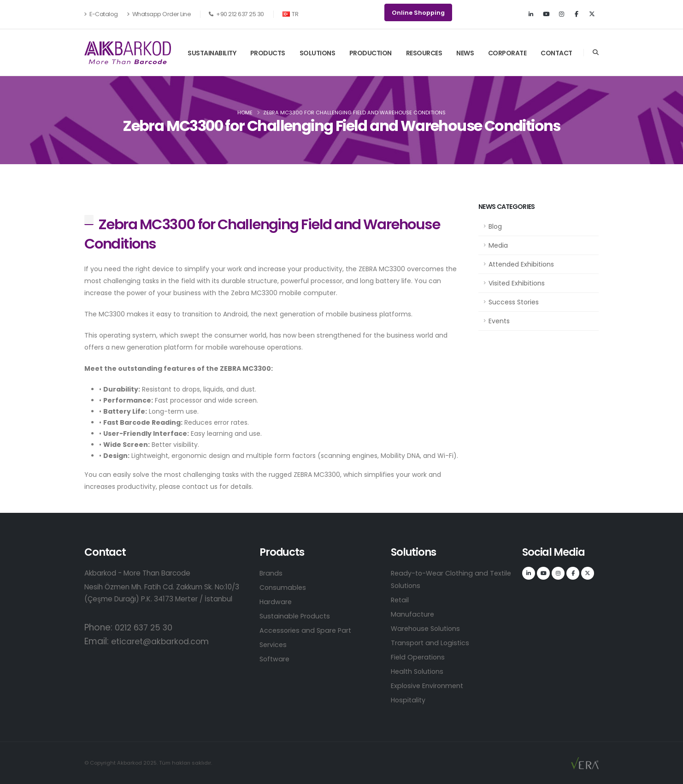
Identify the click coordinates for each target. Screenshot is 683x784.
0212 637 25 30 (146, 627)
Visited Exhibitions (517, 283)
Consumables (283, 587)
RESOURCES (424, 53)
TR (291, 14)
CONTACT (556, 53)
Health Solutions (419, 671)
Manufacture (413, 614)
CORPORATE (507, 53)
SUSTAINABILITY (212, 53)
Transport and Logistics (431, 643)
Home (245, 113)
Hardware (276, 602)
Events (499, 321)
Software (275, 659)
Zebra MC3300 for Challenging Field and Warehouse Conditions (262, 234)
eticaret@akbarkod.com (165, 641)
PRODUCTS (268, 53)
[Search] (596, 53)
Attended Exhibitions (521, 264)
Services (274, 644)
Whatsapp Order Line (159, 14)
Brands (271, 573)
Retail (400, 600)
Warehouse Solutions (427, 628)
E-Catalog (101, 14)
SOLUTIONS (318, 53)
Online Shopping (418, 13)
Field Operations (419, 657)
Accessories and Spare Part (307, 630)
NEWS (465, 53)
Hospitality (409, 700)
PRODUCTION (371, 53)
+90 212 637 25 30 (236, 14)
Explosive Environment (428, 686)
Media (498, 245)
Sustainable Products (296, 616)
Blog (495, 226)
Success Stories (514, 302)
